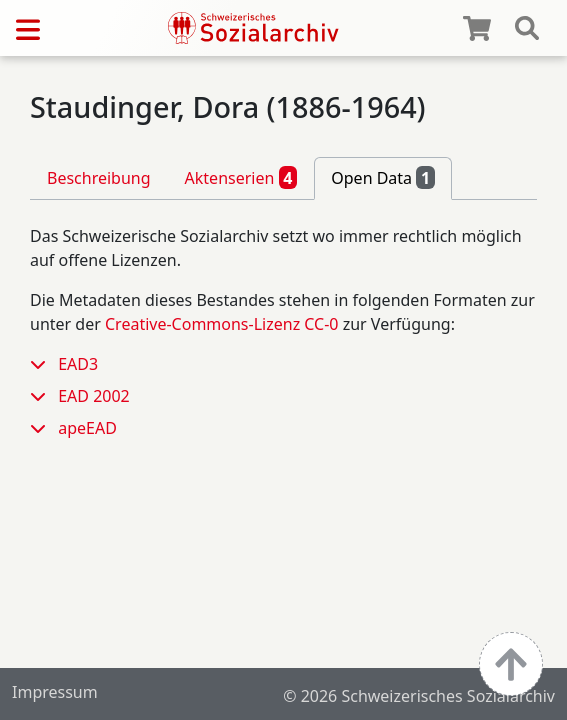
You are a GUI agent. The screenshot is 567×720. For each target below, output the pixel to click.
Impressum (55, 692)
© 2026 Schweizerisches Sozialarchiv (419, 696)
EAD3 (78, 364)
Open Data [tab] (383, 177)
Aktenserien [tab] (241, 177)
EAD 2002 (94, 396)
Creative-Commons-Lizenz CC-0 (222, 324)
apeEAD (87, 428)
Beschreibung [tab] (99, 178)
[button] (44, 364)
